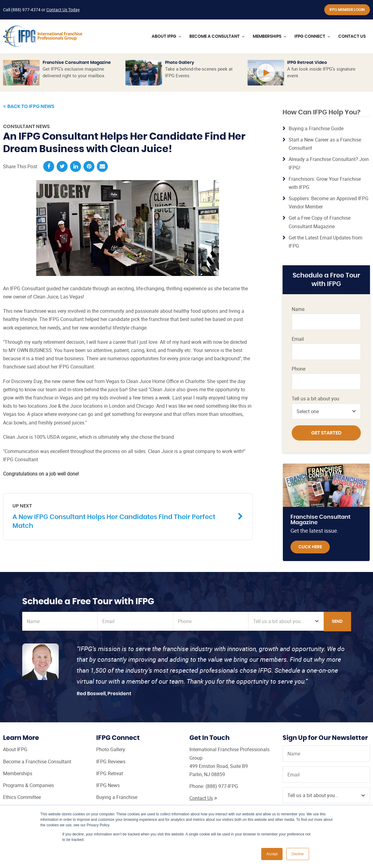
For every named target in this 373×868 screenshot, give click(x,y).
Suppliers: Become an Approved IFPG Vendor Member (329, 202)
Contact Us (203, 798)
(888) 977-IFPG (222, 786)
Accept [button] (272, 854)
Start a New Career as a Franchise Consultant (325, 144)
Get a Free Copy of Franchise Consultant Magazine (320, 222)
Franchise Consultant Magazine (77, 63)
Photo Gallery (180, 63)
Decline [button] (297, 854)
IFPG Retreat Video (307, 63)
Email (298, 339)
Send (337, 622)
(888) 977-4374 (26, 10)
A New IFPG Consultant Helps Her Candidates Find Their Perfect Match (123, 516)
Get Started (326, 433)
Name (298, 309)
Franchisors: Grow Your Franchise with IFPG (325, 183)
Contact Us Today (63, 10)
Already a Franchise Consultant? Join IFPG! (329, 163)
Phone (299, 369)
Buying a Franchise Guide (316, 128)
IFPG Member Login (347, 10)
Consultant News (26, 127)
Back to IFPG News (29, 106)
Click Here (310, 547)
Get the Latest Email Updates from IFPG (325, 242)
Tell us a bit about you (315, 399)
